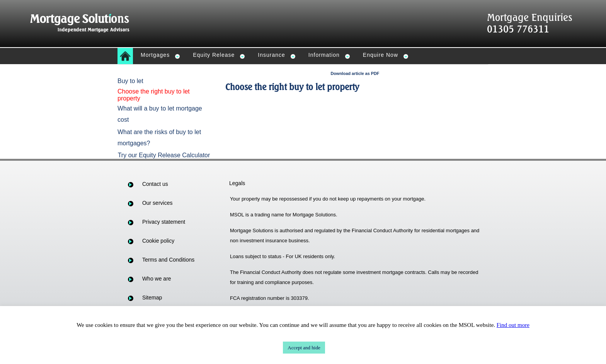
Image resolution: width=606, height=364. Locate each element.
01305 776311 (518, 29)
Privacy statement (164, 222)
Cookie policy (158, 241)
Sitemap (152, 298)
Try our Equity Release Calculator (164, 155)
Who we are (157, 279)
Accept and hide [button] (304, 348)
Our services (157, 203)
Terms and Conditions (168, 260)
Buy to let (130, 81)
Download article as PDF (355, 73)
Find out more (513, 325)
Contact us (155, 184)
